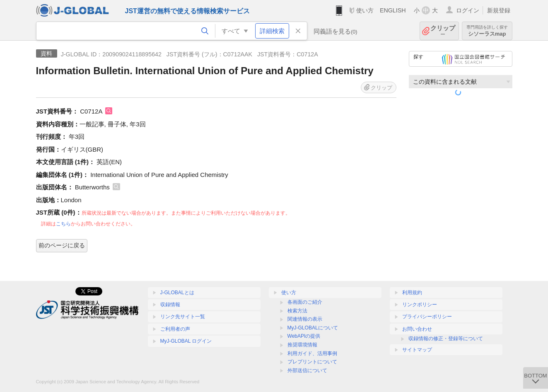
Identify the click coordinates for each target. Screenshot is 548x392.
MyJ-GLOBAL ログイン (186, 341)
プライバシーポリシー (427, 317)
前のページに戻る (62, 245)
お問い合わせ (417, 329)
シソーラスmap (487, 31)
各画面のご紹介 (305, 302)
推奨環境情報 (302, 345)
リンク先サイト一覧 (183, 317)
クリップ (443, 31)
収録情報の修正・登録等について (446, 339)
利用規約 (412, 293)
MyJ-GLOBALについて (313, 328)
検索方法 (297, 311)
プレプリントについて (312, 362)
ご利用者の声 (175, 329)
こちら (63, 224)
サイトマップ (417, 350)
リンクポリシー (420, 305)
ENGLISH (393, 10)
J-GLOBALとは (177, 293)
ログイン (468, 10)
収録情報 (170, 305)
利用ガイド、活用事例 (312, 353)
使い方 (365, 10)
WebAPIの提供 (304, 336)
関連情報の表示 (305, 319)
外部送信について (307, 370)
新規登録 (499, 10)
